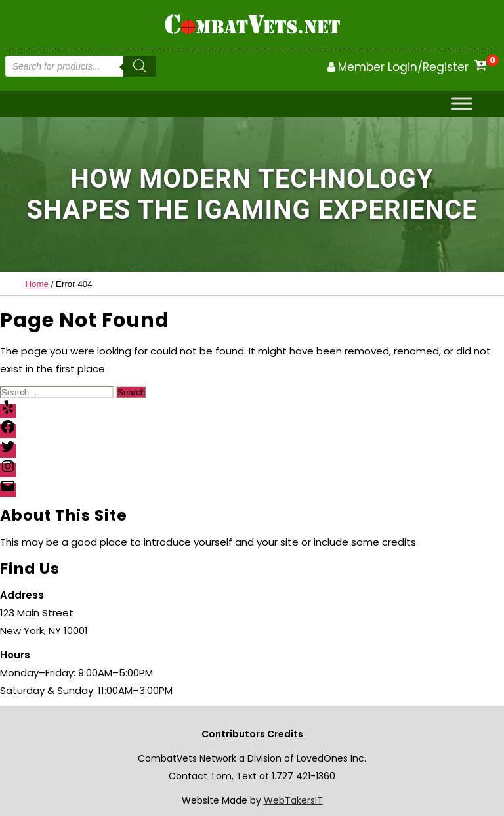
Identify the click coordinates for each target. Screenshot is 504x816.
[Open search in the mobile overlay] (81, 66)
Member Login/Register (403, 67)
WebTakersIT (293, 800)
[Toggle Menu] (462, 104)
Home (37, 284)
